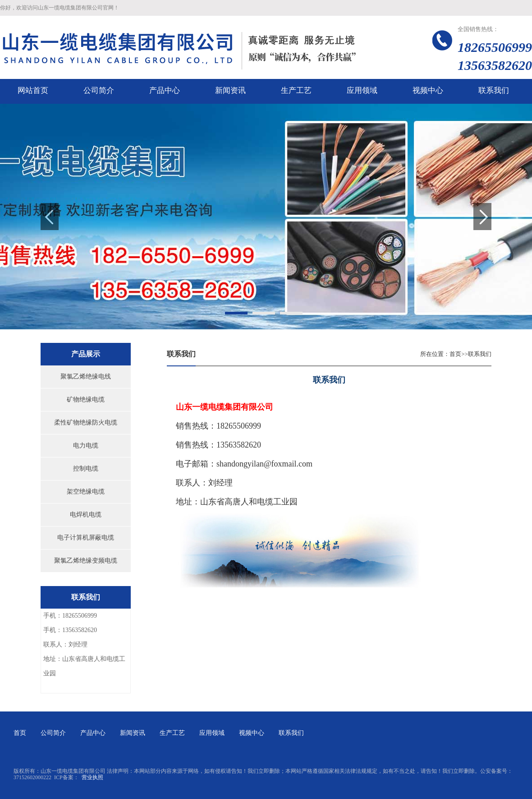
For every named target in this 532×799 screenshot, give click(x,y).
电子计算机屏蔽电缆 (86, 538)
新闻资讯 (133, 733)
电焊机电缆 (86, 515)
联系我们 (480, 354)
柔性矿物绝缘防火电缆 (86, 423)
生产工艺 (172, 733)
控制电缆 (86, 469)
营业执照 (92, 777)
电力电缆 (86, 446)
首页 (455, 354)
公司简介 (53, 733)
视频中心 (252, 733)
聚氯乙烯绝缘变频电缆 (86, 561)
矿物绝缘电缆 (86, 399)
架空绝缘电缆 (86, 492)
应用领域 (212, 733)
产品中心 (93, 733)
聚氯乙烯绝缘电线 (86, 376)
